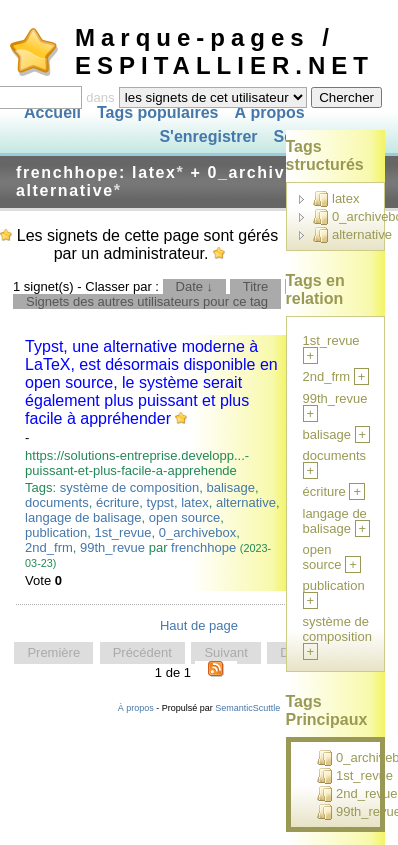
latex (194, 502)
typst (160, 502)
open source (185, 517)
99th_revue (112, 547)
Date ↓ (195, 286)
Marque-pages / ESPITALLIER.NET (224, 51)
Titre (256, 286)
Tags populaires (158, 112)
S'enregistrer (208, 137)
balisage (230, 487)
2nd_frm (49, 547)
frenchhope (203, 547)
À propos (269, 112)
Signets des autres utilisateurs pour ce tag (147, 301)
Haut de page (199, 625)
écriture (117, 502)
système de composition (129, 487)
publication (56, 532)
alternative (246, 502)
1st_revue (122, 532)
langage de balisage (83, 517)
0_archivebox (197, 532)
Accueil (52, 112)
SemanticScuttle (247, 708)
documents (57, 502)
